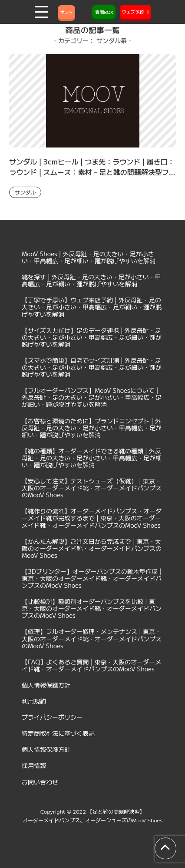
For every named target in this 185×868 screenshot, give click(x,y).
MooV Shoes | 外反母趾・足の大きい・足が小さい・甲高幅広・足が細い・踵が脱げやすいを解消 (89, 257)
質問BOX (104, 12)
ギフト (66, 12)
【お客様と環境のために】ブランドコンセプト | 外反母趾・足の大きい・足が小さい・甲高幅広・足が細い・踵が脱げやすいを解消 (92, 428)
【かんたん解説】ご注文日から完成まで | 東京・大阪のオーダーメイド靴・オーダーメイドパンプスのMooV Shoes (92, 548)
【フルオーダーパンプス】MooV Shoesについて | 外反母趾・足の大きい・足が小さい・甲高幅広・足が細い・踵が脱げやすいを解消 (92, 397)
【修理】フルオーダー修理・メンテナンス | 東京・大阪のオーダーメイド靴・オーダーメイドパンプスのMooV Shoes (92, 638)
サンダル (25, 192)
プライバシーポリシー (52, 717)
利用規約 (34, 701)
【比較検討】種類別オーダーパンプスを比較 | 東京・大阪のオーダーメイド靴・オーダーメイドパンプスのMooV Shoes (92, 608)
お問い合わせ (40, 782)
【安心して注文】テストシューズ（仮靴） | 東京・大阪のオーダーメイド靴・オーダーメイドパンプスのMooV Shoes (92, 488)
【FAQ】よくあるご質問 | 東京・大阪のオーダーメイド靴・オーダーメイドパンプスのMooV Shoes (91, 665)
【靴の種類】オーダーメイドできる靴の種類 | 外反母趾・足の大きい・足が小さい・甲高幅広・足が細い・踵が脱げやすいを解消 (92, 458)
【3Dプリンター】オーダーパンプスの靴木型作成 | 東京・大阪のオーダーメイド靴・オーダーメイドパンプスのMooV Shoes (92, 578)
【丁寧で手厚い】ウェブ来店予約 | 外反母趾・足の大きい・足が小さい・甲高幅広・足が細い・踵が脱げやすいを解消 (92, 307)
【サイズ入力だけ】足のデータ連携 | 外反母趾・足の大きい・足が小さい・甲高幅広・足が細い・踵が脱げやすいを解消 (92, 337)
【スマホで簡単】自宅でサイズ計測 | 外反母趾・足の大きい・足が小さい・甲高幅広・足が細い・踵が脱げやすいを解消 (92, 367)
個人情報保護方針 (46, 685)
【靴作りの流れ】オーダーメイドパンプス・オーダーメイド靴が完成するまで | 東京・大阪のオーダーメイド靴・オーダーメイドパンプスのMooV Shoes (92, 518)
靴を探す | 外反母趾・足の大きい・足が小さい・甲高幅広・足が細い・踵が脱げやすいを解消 (91, 280)
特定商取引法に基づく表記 (58, 733)
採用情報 (34, 765)
